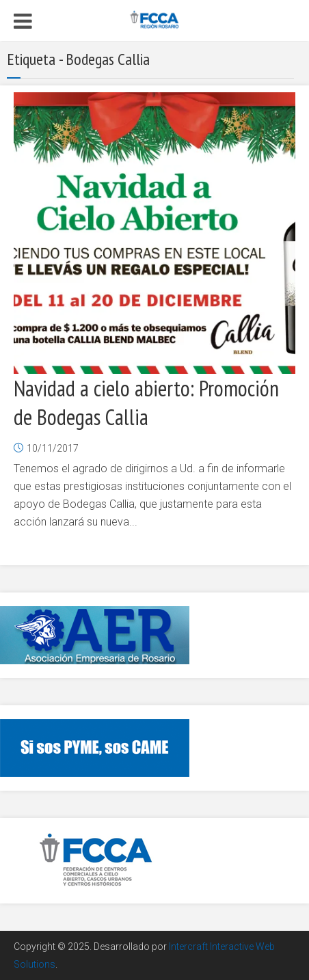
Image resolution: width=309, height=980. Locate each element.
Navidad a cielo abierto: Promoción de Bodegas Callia (146, 403)
